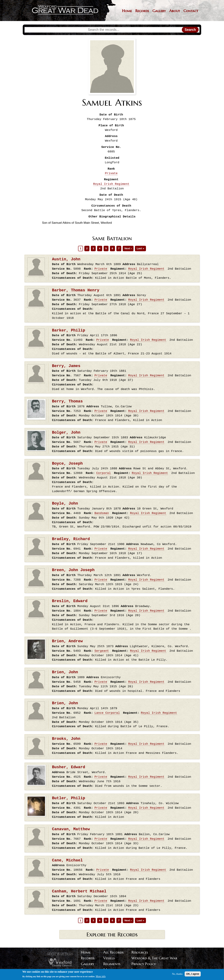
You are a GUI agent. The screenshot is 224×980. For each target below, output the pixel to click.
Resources (140, 952)
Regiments (112, 964)
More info (101, 977)
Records (142, 11)
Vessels (109, 958)
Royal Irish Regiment (111, 184)
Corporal (104, 473)
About (175, 11)
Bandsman (102, 513)
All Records (113, 952)
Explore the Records (112, 934)
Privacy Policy (144, 964)
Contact (191, 11)
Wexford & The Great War (154, 958)
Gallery (159, 11)
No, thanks (177, 974)
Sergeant (102, 651)
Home (127, 11)
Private (111, 173)
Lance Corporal (107, 713)
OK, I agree (193, 974)
